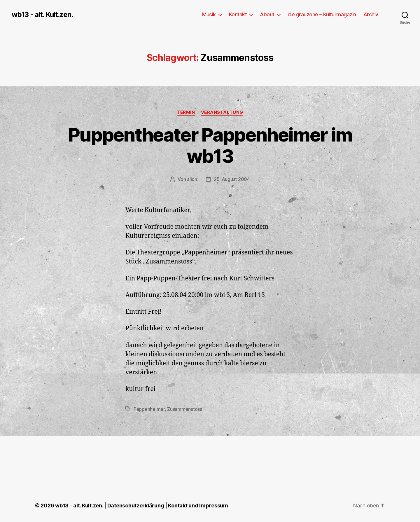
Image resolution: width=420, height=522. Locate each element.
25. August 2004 (232, 179)
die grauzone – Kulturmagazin (322, 14)
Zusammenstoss (185, 409)
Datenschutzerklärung (136, 506)
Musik (209, 14)
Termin (186, 112)
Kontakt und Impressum (198, 506)
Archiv (371, 14)
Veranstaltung (222, 112)
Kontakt (238, 14)
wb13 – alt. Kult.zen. (79, 506)
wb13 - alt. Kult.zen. (42, 15)
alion (192, 179)
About (267, 14)
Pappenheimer (149, 409)
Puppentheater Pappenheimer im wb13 (210, 145)
